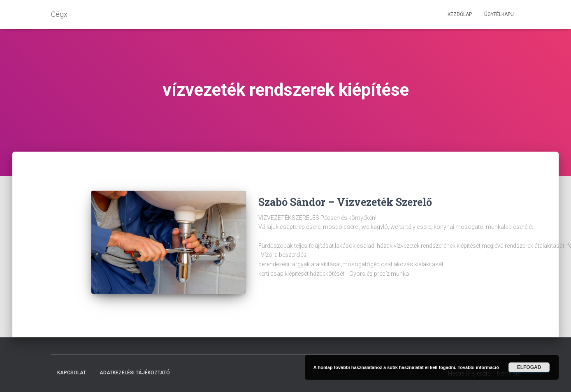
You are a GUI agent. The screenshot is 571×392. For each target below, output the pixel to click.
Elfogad (529, 367)
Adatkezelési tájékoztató (135, 373)
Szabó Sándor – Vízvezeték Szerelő (345, 202)
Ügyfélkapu (499, 14)
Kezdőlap (460, 14)
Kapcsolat (72, 373)
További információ (478, 367)
